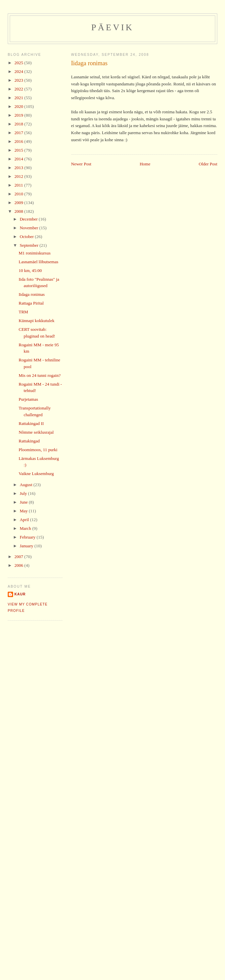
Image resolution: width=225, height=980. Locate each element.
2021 (19, 98)
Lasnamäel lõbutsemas (38, 262)
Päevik (113, 27)
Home (145, 164)
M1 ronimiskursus (34, 253)
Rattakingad (29, 441)
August (27, 485)
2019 (19, 115)
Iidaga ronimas (89, 63)
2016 (19, 141)
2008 (19, 211)
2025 (19, 63)
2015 (19, 150)
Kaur (20, 594)
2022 (19, 89)
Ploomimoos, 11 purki (38, 450)
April (25, 520)
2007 (19, 557)
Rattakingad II (31, 423)
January (27, 546)
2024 (19, 71)
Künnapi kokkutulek (36, 321)
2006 (19, 565)
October (27, 237)
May (24, 511)
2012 (19, 176)
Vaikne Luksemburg (36, 474)
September (30, 245)
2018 (19, 124)
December (29, 219)
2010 (19, 194)
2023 (19, 80)
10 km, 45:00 (30, 270)
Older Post (208, 164)
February (28, 537)
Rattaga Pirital (31, 303)
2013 (19, 168)
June (24, 502)
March (26, 528)
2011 (19, 185)
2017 (19, 133)
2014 (19, 159)
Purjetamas (28, 399)
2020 (19, 106)
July (24, 493)
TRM (23, 312)
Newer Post (81, 164)
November (30, 228)
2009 (19, 203)
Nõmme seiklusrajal (36, 432)
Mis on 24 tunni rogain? (39, 375)
